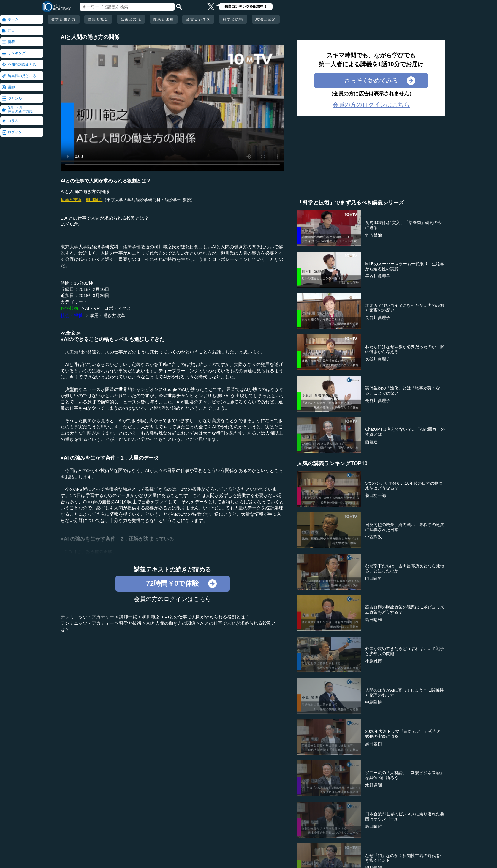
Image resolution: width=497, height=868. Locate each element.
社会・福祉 (72, 315)
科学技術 (69, 308)
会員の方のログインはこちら (172, 599)
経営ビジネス (198, 19)
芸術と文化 (131, 19)
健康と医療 (164, 19)
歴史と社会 (98, 19)
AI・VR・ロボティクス (108, 308)
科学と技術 (233, 19)
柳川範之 (94, 200)
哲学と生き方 (64, 19)
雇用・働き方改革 (107, 315)
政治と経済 (266, 19)
